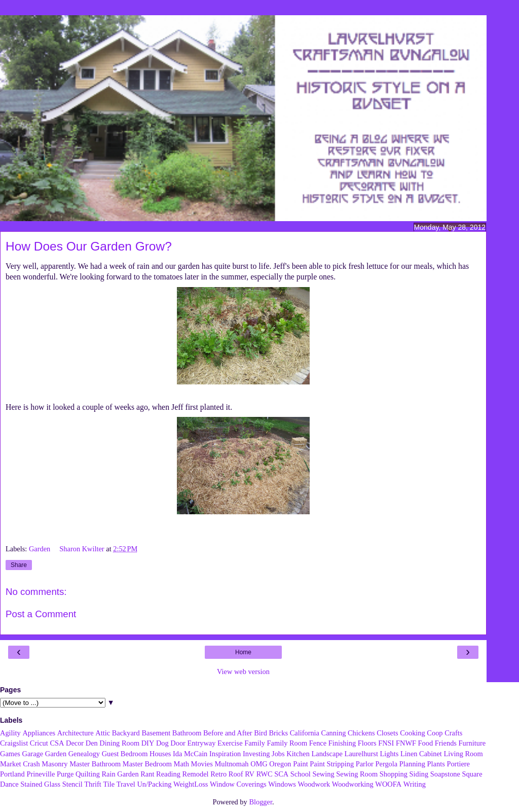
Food (426, 743)
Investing (256, 754)
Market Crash (20, 764)
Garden (41, 549)
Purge (65, 774)
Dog (162, 743)
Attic (103, 733)
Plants (436, 764)
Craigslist (14, 743)
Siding (419, 774)
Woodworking (353, 784)
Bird (261, 733)
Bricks (278, 733)
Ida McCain (190, 754)
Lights (390, 754)
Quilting (88, 774)
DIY (148, 743)
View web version (243, 672)
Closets (387, 733)
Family (255, 743)
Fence (318, 743)
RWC (265, 774)
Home (243, 652)
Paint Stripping (332, 764)
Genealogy (84, 754)
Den (92, 743)
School (301, 774)
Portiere (458, 764)
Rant (147, 774)
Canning (334, 733)
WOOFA (388, 784)
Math (181, 764)
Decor (75, 743)
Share (19, 565)
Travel (126, 784)
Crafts (453, 733)
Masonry (54, 764)
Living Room (463, 754)
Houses (160, 754)
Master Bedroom (147, 764)
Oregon (280, 764)
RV (250, 774)
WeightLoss (191, 784)
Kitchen (298, 754)
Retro (218, 774)
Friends (446, 743)
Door (178, 743)
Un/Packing (154, 784)
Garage (33, 754)
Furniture (472, 743)
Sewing (323, 774)
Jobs (278, 754)
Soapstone (445, 774)
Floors (367, 743)
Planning (412, 764)
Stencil (72, 784)
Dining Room (119, 743)
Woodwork (314, 784)
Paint (301, 764)
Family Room (287, 743)
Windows (282, 784)
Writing (415, 784)
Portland (12, 774)
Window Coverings (238, 784)
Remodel (196, 774)
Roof (236, 774)
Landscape (327, 754)
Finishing (342, 743)
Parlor (365, 764)
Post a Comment (41, 614)
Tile (109, 784)
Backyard (126, 733)
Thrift (93, 784)
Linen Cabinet (421, 754)
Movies (202, 764)
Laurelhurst (361, 754)
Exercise (230, 743)
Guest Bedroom (125, 754)
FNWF (406, 743)
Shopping (394, 774)
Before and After (228, 733)
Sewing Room (357, 774)
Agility (10, 733)
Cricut (39, 743)
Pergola (387, 764)
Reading (168, 774)
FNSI (386, 743)
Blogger (261, 802)
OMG (259, 764)
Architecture (76, 733)
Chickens (361, 733)
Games (10, 754)
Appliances (39, 733)
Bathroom (187, 733)
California (305, 733)
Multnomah (231, 764)
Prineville (41, 774)
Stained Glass (40, 784)
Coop (435, 733)
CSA (57, 743)
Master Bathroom (95, 764)
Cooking (413, 733)
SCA (281, 774)
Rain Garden (120, 774)
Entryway (202, 743)
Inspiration (225, 754)
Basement (156, 733)
